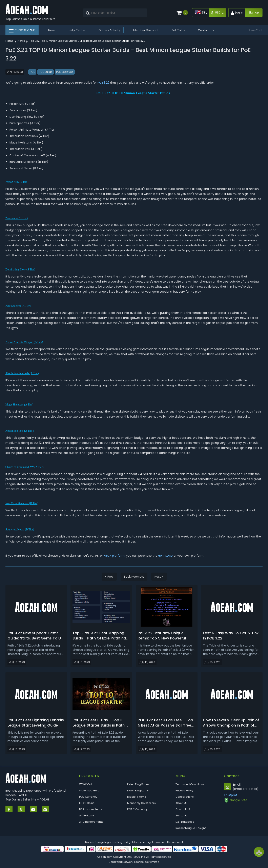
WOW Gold (86, 784)
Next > (159, 577)
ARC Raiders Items (91, 822)
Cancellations (185, 797)
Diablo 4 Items (137, 797)
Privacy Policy (184, 791)
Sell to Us (181, 816)
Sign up (254, 12)
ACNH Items (87, 816)
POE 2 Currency (137, 809)
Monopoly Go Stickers (141, 803)
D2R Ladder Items (91, 809)
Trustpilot (230, 795)
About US (181, 803)
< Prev (109, 577)
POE (32, 72)
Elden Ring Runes (138, 784)
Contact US (183, 809)
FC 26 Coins (87, 803)
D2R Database (185, 822)
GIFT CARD (166, 556)
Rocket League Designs (191, 828)
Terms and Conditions (190, 784)
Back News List (134, 577)
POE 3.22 (104, 83)
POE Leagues (65, 72)
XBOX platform (114, 556)
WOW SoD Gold (89, 791)
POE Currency (88, 797)
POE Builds (46, 72)
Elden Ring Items (138, 791)
